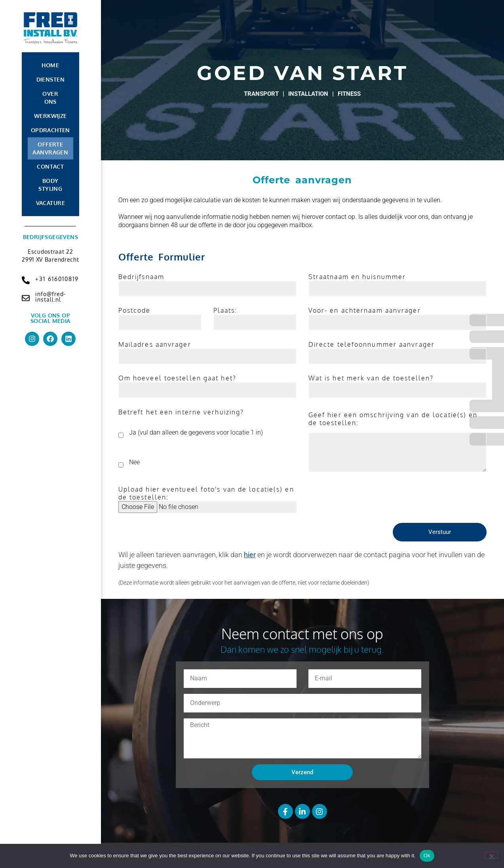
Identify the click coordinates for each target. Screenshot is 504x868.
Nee (134, 462)
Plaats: (225, 310)
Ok (427, 856)
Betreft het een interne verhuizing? (181, 412)
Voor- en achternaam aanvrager (365, 310)
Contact (50, 166)
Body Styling (50, 185)
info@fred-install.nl (51, 297)
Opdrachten (50, 130)
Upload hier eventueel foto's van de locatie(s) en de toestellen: (206, 493)
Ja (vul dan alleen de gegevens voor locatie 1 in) (196, 432)
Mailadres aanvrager (155, 344)
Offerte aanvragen (50, 148)
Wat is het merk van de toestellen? (371, 378)
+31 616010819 (57, 279)
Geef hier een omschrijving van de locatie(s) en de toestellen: (393, 419)
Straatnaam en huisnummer (357, 277)
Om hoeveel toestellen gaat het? (177, 378)
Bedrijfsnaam (141, 277)
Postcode (135, 310)
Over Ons (50, 98)
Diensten (50, 79)
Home (50, 65)
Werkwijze (50, 116)
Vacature (50, 203)
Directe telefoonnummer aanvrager (372, 344)
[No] (491, 855)
